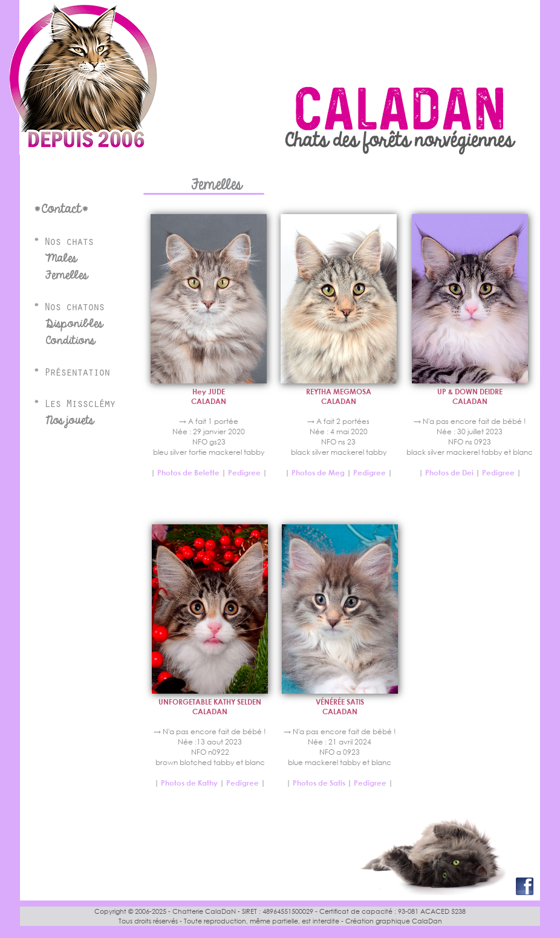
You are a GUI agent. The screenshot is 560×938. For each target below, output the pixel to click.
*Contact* (61, 209)
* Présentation (71, 374)
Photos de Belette (188, 472)
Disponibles (74, 324)
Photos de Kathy (189, 783)
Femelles (67, 275)
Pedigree (244, 472)
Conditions (70, 340)
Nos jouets (70, 420)
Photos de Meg (318, 472)
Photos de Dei (449, 472)
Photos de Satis (320, 783)
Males (61, 258)
